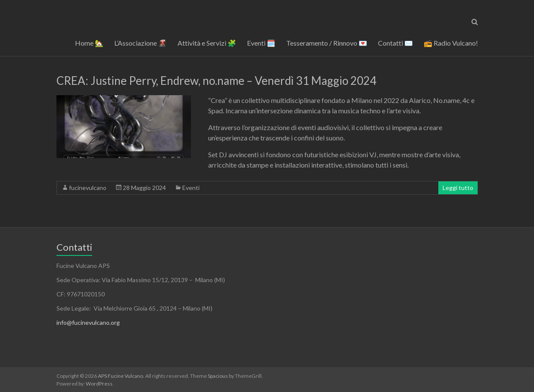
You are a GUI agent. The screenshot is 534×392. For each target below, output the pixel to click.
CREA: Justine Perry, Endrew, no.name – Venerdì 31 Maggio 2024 (216, 81)
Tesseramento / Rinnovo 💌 (327, 43)
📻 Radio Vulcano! (451, 43)
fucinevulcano (88, 188)
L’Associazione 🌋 (141, 43)
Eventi (191, 188)
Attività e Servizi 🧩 (207, 43)
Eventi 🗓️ (261, 43)
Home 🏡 (89, 43)
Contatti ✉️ (395, 43)
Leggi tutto (458, 188)
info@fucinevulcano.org (88, 322)
